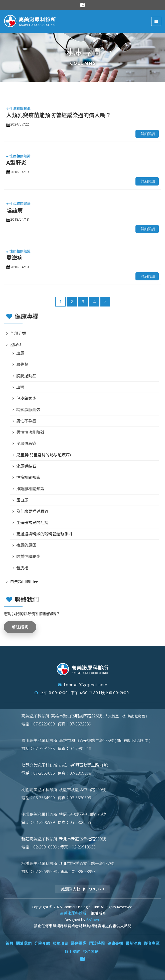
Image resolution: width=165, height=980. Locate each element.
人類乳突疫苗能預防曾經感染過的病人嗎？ (59, 115)
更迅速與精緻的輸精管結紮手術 (44, 534)
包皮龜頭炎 (26, 398)
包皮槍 (22, 568)
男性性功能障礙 (30, 432)
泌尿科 (16, 345)
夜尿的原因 (26, 545)
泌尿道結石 (26, 466)
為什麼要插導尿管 (32, 511)
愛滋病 (15, 258)
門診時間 (97, 943)
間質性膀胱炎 (28, 557)
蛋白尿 (22, 500)
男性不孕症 (26, 421)
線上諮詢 (73, 952)
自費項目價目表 (24, 582)
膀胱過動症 (26, 376)
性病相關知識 (28, 477)
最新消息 (133, 943)
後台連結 (91, 952)
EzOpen (93, 920)
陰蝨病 (15, 210)
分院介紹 (42, 943)
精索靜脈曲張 (28, 410)
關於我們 (24, 943)
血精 (20, 387)
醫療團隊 (79, 943)
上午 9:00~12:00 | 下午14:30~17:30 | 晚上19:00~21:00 (82, 693)
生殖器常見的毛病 (32, 523)
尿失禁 (22, 364)
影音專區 (152, 943)
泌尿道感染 (26, 444)
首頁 (9, 943)
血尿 (20, 353)
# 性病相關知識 (18, 109)
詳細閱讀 (148, 134)
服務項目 (60, 943)
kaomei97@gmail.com (83, 685)
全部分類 (18, 333)
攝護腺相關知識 (30, 489)
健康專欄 (115, 943)
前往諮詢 (20, 627)
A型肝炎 (16, 162)
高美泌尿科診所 (74, 913)
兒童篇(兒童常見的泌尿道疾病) (44, 455)
